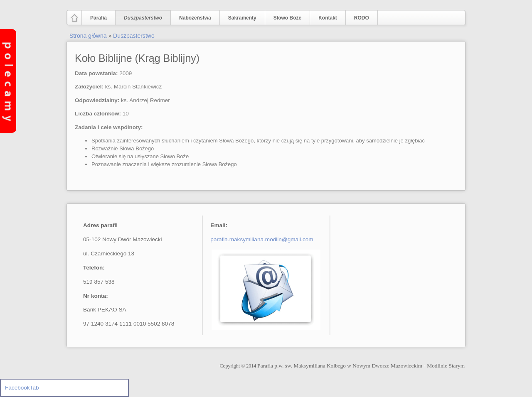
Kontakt (328, 18)
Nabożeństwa (193, 18)
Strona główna (88, 36)
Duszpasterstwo (141, 18)
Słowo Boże (287, 18)
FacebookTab (22, 388)
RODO (362, 18)
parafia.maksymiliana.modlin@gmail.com (262, 239)
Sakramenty (242, 18)
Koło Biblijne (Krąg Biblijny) (137, 58)
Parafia (97, 18)
